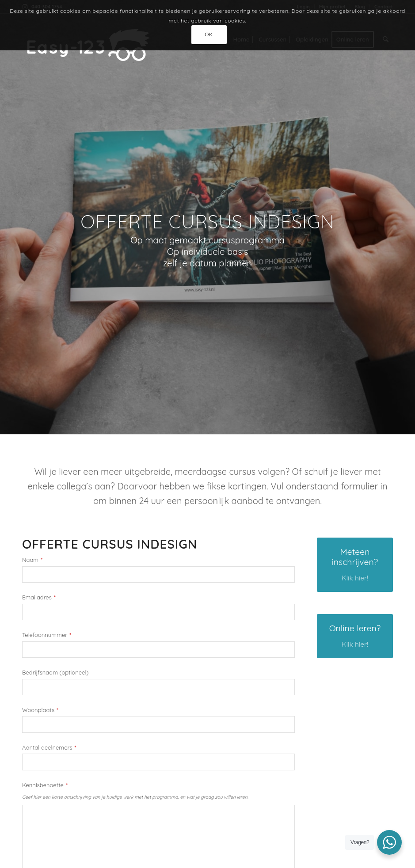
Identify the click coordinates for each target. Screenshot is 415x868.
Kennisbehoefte (45, 785)
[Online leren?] (355, 636)
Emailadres (39, 597)
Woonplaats (40, 710)
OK (209, 34)
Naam (32, 560)
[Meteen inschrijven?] (355, 565)
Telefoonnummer (47, 635)
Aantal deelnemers (49, 748)
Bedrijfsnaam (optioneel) (55, 673)
